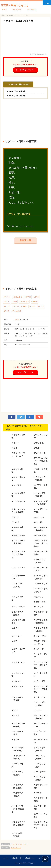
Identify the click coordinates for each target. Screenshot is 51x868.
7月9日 (14, 302)
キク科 (17, 321)
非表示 (26, 85)
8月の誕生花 (16, 312)
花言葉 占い (30, 860)
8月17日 (16, 307)
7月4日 (36, 297)
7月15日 (28, 297)
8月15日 (7, 307)
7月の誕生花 (24, 302)
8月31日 (41, 307)
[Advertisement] (25, 37)
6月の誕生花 (17, 297)
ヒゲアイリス (16, 850)
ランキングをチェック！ (25, 70)
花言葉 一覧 (15, 9)
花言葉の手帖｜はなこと (19, 5)
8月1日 (24, 307)
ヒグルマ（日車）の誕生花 (18, 96)
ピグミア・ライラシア (19, 846)
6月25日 (7, 297)
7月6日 (6, 302)
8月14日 (34, 302)
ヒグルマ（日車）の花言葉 (21, 21)
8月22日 (32, 307)
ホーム (4, 9)
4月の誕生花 (28, 9)
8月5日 (6, 312)
